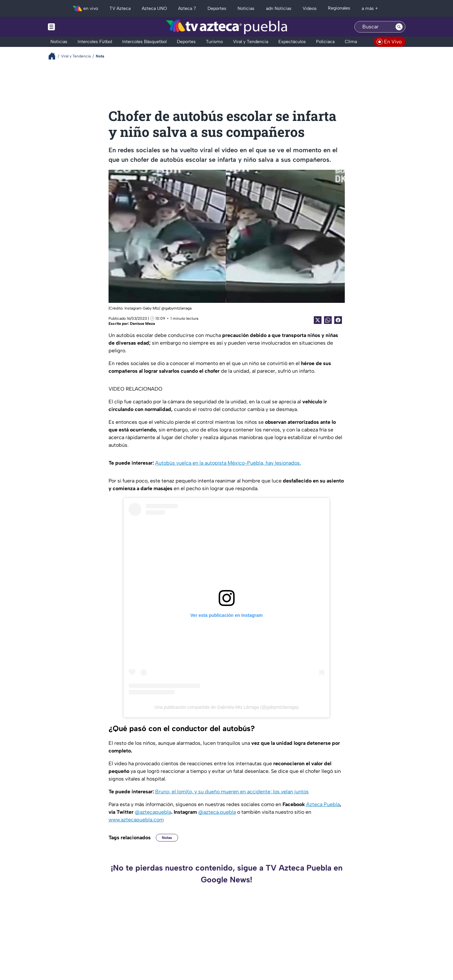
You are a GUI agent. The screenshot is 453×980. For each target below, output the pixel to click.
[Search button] (399, 27)
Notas (167, 838)
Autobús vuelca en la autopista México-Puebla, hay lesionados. (228, 463)
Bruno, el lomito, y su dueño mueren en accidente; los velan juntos (232, 792)
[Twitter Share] (318, 320)
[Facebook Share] (338, 320)
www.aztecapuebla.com (136, 820)
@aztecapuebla (153, 812)
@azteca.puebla (217, 812)
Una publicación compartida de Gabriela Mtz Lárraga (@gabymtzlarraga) (227, 707)
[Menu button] (73, 27)
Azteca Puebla (323, 804)
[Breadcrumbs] (54, 56)
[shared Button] (328, 320)
